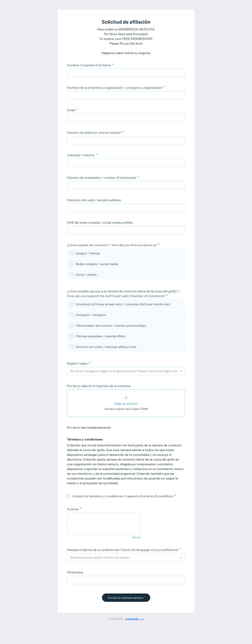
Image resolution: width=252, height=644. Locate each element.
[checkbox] (126, 254)
